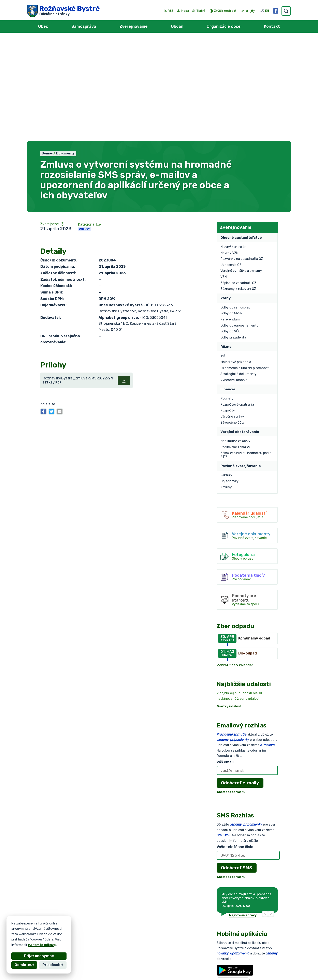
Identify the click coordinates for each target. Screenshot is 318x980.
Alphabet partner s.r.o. (87, 930)
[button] (265, 812)
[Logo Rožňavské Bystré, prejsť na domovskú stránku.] (63, 11)
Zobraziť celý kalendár (235, 563)
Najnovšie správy (243, 813)
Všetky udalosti (230, 604)
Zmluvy (84, 127)
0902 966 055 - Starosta (266, 957)
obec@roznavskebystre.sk (267, 966)
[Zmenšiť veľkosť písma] (243, 11)
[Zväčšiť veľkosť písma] (252, 11)
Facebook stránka (260, 970)
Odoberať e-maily (240, 681)
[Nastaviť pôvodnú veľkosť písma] (247, 11)
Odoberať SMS (237, 765)
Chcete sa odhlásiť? (231, 690)
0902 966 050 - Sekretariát (268, 961)
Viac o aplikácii (229, 890)
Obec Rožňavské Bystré (73, 934)
